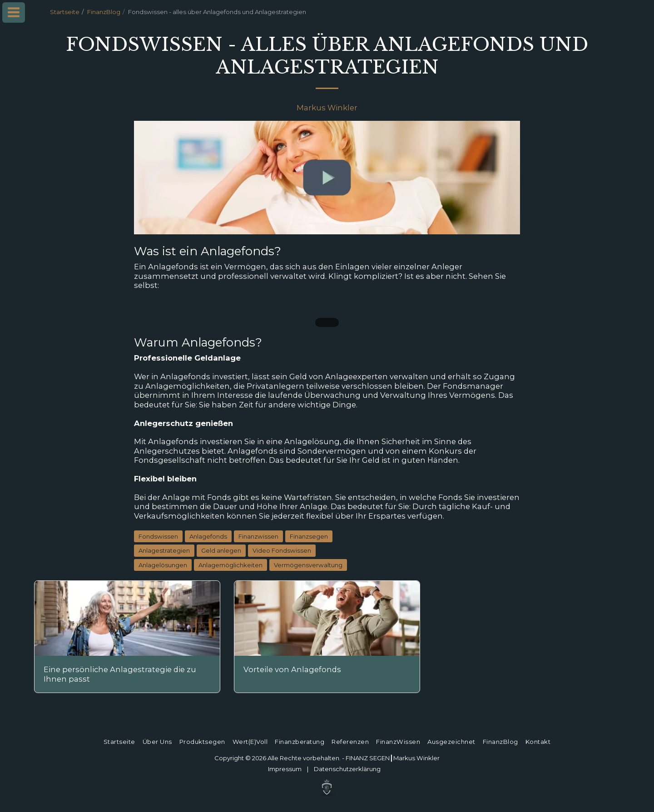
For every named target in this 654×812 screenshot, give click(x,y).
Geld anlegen (221, 550)
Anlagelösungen (163, 565)
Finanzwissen (258, 536)
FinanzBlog (104, 12)
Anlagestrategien (164, 550)
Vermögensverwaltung (308, 565)
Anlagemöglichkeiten (230, 565)
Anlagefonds (208, 536)
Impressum (285, 769)
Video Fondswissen (282, 550)
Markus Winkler (327, 108)
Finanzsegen (309, 536)
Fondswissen (158, 536)
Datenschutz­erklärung (347, 769)
